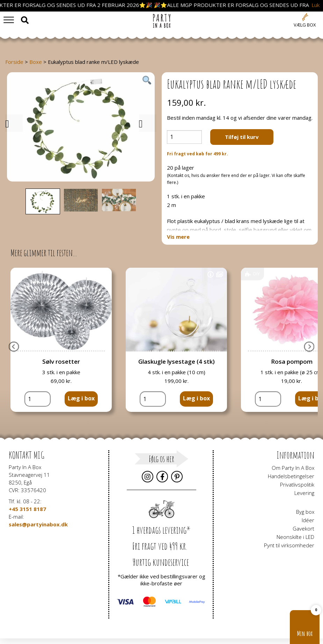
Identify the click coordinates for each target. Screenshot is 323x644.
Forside (14, 62)
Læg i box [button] (81, 398)
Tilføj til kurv (242, 137)
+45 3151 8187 (27, 509)
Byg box (305, 512)
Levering (304, 493)
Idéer (308, 520)
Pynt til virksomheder (289, 545)
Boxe (36, 62)
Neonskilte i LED (295, 537)
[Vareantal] (184, 137)
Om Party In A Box (293, 468)
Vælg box (305, 25)
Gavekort (303, 528)
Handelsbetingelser (291, 476)
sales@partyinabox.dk (38, 524)
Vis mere (178, 237)
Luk (315, 5)
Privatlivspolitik (297, 484)
